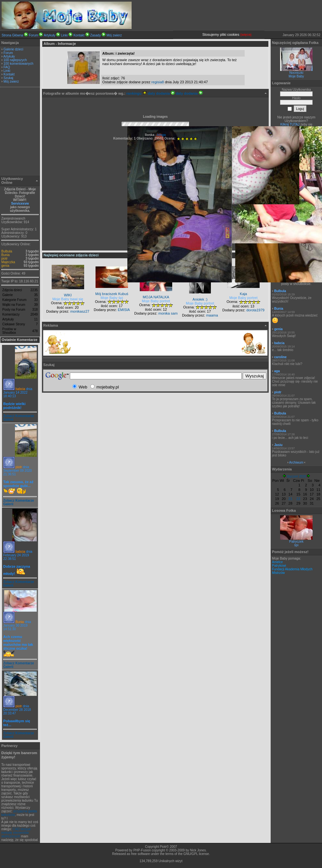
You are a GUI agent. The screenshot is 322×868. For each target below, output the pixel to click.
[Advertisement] (20, 132)
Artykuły (50, 35)
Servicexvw (20, 203)
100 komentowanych (19, 64)
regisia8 (158, 82)
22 (298, 499)
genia (5, 266)
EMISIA (124, 310)
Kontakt (79, 35)
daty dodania (161, 93)
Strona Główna (12, 35)
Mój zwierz (114, 35)
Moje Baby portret (156, 301)
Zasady (95, 35)
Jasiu (278, 445)
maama (212, 315)
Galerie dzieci (13, 49)
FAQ (7, 67)
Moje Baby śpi (112, 298)
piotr (4, 258)
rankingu (137, 93)
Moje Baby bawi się (68, 299)
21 (290, 499)
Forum (34, 35)
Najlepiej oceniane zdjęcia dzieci (71, 255)
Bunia (6, 255)
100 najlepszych (15, 60)
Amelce (277, 562)
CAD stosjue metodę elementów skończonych (16, 833)
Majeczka (8, 262)
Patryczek (296, 542)
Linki (64, 35)
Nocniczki (296, 73)
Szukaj (8, 78)
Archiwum (296, 462)
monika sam (168, 313)
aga (277, 371)
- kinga (160, 135)
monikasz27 (80, 311)
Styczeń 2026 (296, 476)
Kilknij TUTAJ (290, 124)
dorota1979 (255, 310)
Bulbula (7, 251)
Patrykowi (279, 566)
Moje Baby (296, 76)
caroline (280, 357)
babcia (20, 389)
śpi (296, 545)
